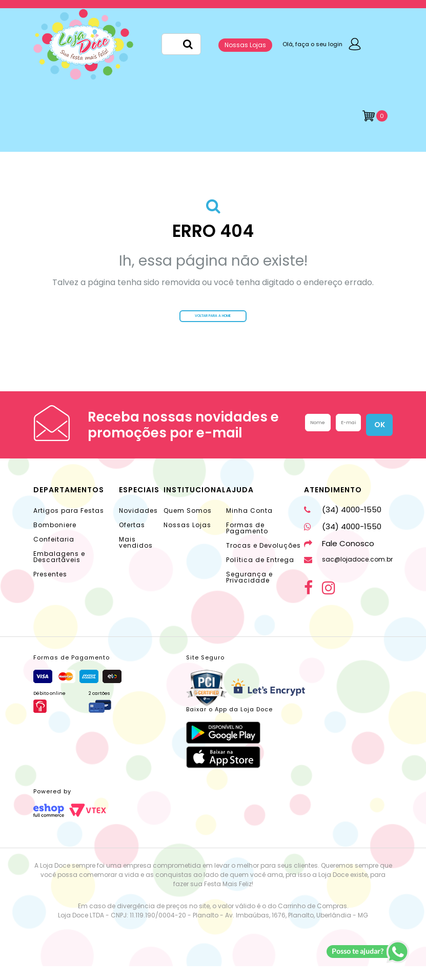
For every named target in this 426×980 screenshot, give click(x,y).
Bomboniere (55, 539)
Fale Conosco (339, 557)
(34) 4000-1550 (343, 523)
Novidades (138, 524)
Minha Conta (249, 524)
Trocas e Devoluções (263, 559)
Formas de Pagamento (247, 542)
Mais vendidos (136, 556)
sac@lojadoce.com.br (348, 573)
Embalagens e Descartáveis (59, 571)
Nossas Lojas (245, 45)
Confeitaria (54, 553)
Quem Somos (188, 524)
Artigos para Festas (69, 524)
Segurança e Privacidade (249, 591)
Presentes (50, 588)
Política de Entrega (260, 574)
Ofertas (132, 539)
